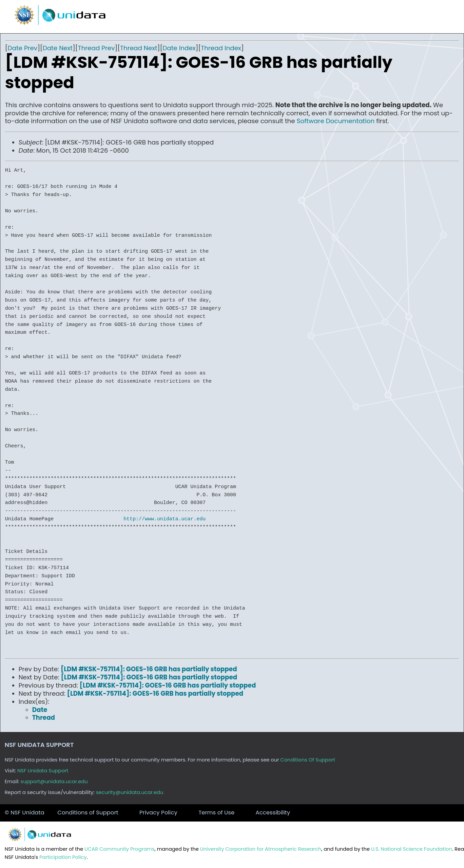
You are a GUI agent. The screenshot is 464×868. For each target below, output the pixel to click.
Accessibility (273, 813)
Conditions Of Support (308, 760)
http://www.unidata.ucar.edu (165, 519)
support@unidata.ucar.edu (54, 782)
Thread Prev (96, 48)
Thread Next (139, 48)
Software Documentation (336, 121)
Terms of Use (216, 813)
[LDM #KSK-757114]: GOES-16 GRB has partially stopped (149, 669)
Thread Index (221, 48)
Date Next (58, 48)
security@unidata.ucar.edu (130, 792)
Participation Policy (63, 857)
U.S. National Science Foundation (412, 849)
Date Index (179, 48)
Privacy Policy (158, 813)
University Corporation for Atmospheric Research (261, 849)
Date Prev (22, 48)
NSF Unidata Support (43, 771)
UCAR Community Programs (120, 849)
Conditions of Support (88, 813)
